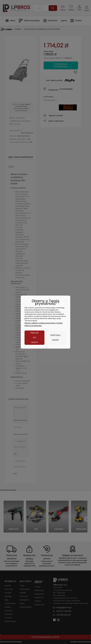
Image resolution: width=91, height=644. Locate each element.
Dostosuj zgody (55, 338)
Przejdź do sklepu (34, 338)
